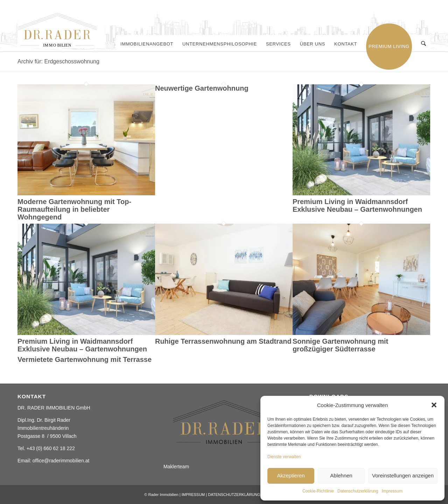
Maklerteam (176, 467)
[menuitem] (147, 44)
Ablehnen (341, 475)
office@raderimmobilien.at (61, 461)
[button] (434, 405)
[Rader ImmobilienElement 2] (61, 30)
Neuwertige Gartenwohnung (202, 88)
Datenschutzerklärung (358, 491)
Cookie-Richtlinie (318, 491)
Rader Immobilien (163, 495)
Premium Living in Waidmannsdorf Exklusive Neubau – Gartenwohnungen (357, 205)
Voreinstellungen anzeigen (403, 475)
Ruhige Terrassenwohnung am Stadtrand (223, 341)
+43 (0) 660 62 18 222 (51, 448)
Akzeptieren (291, 475)
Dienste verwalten (284, 457)
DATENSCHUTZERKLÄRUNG (234, 495)
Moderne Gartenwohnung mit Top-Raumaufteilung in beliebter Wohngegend (74, 209)
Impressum (392, 491)
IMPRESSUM (193, 495)
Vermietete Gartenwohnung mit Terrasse (85, 359)
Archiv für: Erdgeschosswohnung (58, 61)
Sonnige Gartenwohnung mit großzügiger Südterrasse (340, 345)
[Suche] (424, 44)
